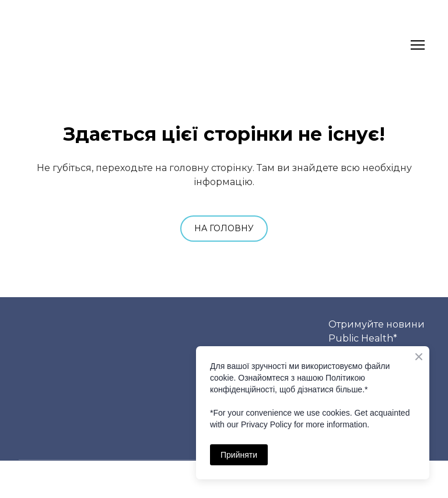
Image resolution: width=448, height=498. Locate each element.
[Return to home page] (41, 45)
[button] (224, 229)
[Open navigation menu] (418, 45)
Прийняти (239, 455)
